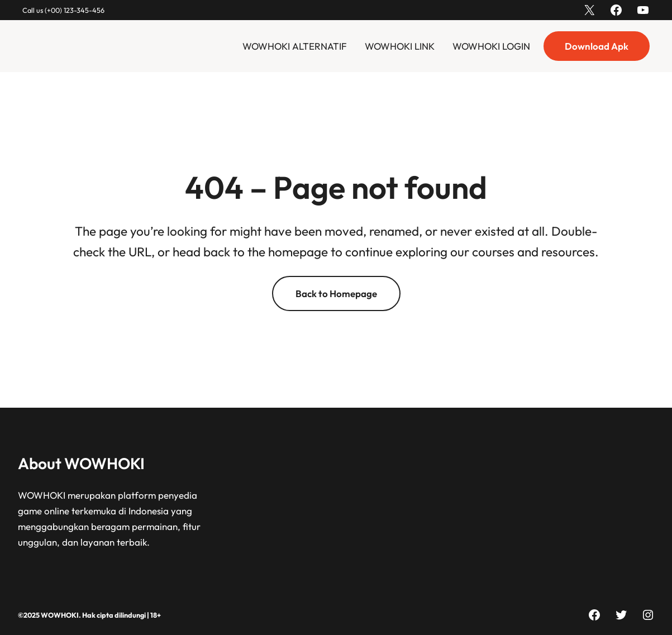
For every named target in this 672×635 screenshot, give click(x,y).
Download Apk (597, 46)
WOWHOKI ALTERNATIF (295, 46)
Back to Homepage (336, 293)
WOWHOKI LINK (400, 46)
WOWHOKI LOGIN (491, 46)
